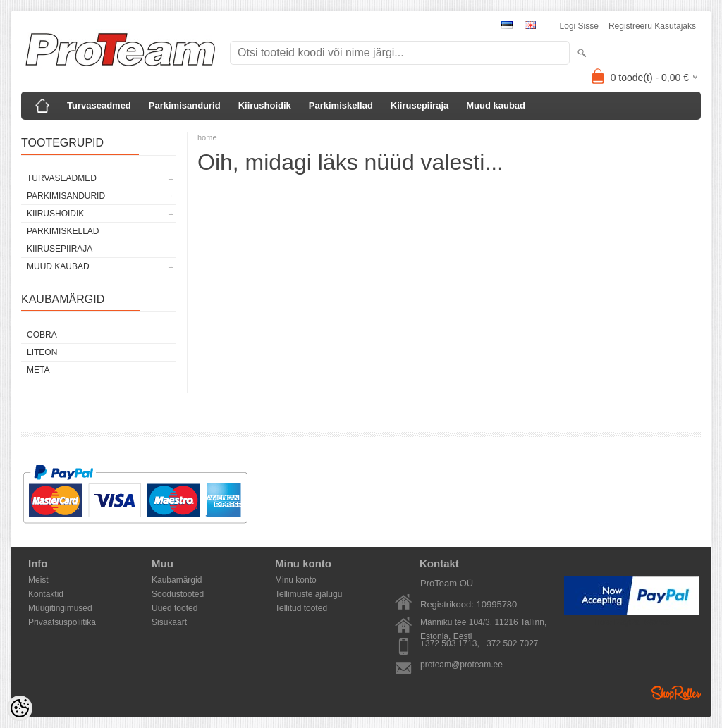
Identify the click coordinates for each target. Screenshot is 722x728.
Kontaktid (46, 594)
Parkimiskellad (341, 105)
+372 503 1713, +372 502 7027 (479, 643)
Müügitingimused (60, 608)
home (207, 137)
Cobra (42, 335)
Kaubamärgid (177, 580)
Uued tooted (175, 608)
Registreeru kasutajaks (652, 26)
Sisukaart (169, 622)
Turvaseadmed (99, 105)
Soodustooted (178, 594)
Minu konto (296, 580)
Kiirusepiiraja (420, 105)
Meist (38, 580)
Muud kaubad (496, 105)
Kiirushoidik (265, 105)
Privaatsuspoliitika (62, 622)
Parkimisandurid (185, 105)
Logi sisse (579, 26)
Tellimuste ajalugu (308, 594)
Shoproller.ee (676, 693)
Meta (38, 370)
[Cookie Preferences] (20, 708)
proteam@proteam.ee (461, 665)
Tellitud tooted (301, 608)
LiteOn (42, 352)
